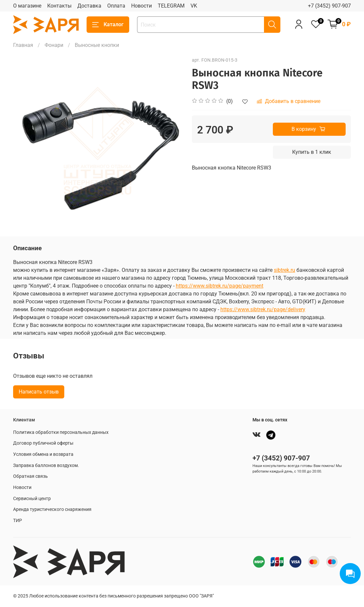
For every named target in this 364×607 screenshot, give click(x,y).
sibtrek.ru (284, 270)
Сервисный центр (32, 499)
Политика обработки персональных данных (61, 432)
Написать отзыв (39, 392)
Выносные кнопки (97, 45)
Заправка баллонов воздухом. (46, 465)
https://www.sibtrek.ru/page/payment (220, 286)
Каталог (108, 25)
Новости (142, 6)
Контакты (59, 6)
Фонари (54, 45)
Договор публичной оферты (43, 443)
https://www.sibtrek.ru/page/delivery (263, 309)
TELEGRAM (171, 6)
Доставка (89, 6)
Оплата (116, 6)
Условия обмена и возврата (43, 454)
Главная (23, 45)
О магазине (27, 6)
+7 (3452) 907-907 (329, 6)
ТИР (18, 521)
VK (194, 6)
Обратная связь (30, 476)
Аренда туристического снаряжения (52, 509)
